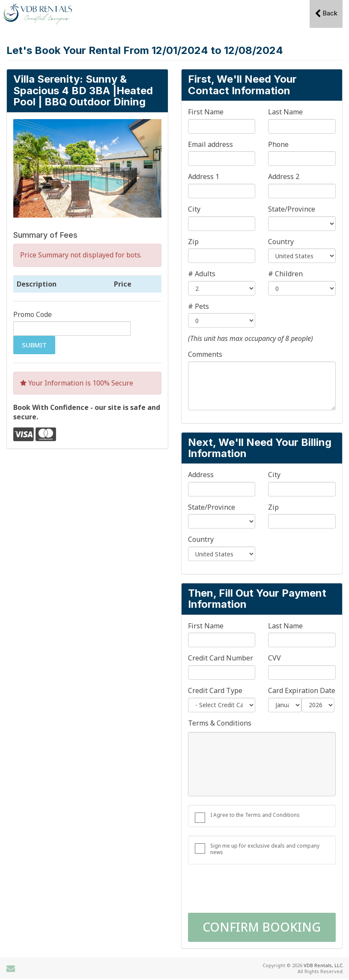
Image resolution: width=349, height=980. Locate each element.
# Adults (202, 274)
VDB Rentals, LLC (323, 965)
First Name (206, 112)
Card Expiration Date (302, 691)
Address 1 (204, 177)
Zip (193, 242)
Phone (278, 145)
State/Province (292, 209)
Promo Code (33, 315)
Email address (210, 145)
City (194, 209)
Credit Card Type (215, 691)
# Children (285, 274)
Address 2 (284, 177)
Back (326, 13)
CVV (274, 658)
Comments (205, 354)
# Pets (198, 306)
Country (281, 242)
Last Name (285, 112)
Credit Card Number (221, 658)
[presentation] (253, 890)
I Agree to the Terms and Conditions (255, 815)
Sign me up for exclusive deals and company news (265, 849)
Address (201, 475)
